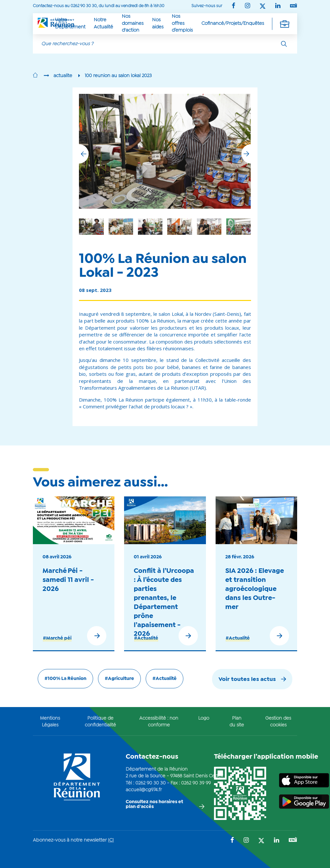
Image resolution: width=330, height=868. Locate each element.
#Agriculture (119, 679)
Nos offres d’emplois (182, 23)
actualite (63, 76)
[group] (209, 227)
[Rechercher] (284, 44)
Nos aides (158, 23)
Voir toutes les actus (247, 679)
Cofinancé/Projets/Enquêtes (233, 24)
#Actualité (146, 638)
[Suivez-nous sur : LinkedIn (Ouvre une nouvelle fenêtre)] (278, 6)
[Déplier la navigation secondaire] (285, 24)
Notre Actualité (103, 23)
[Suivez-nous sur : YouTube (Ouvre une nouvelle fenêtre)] (294, 6)
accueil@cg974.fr (144, 790)
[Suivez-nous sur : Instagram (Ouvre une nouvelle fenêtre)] (247, 6)
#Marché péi (57, 638)
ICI (111, 840)
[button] (246, 154)
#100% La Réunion (65, 679)
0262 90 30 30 (150, 783)
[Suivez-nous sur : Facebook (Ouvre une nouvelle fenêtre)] (233, 6)
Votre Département (70, 23)
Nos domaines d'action (133, 23)
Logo (204, 718)
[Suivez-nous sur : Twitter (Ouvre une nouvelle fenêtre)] (263, 7)
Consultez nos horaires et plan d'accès (154, 804)
